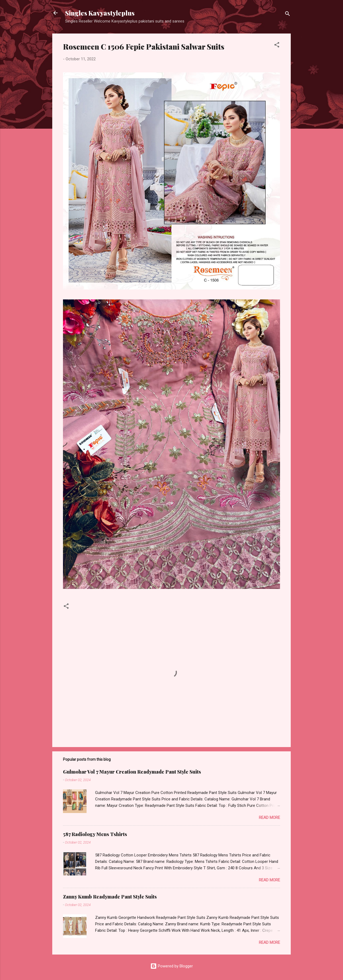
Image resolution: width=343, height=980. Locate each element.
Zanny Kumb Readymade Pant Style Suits (110, 897)
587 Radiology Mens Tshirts (95, 834)
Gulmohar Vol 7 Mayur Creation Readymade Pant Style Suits (132, 772)
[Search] (288, 15)
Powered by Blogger (172, 966)
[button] (277, 46)
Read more (269, 818)
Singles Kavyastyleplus (100, 13)
